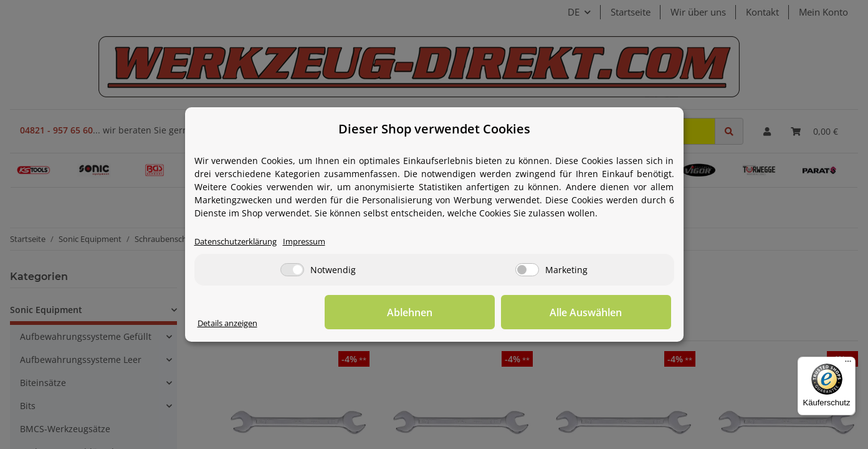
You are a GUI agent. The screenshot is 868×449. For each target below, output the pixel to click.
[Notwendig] (292, 270)
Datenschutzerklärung (241, 242)
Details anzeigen (232, 323)
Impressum (317, 242)
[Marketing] (527, 270)
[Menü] (848, 364)
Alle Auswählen (609, 312)
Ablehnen (478, 312)
